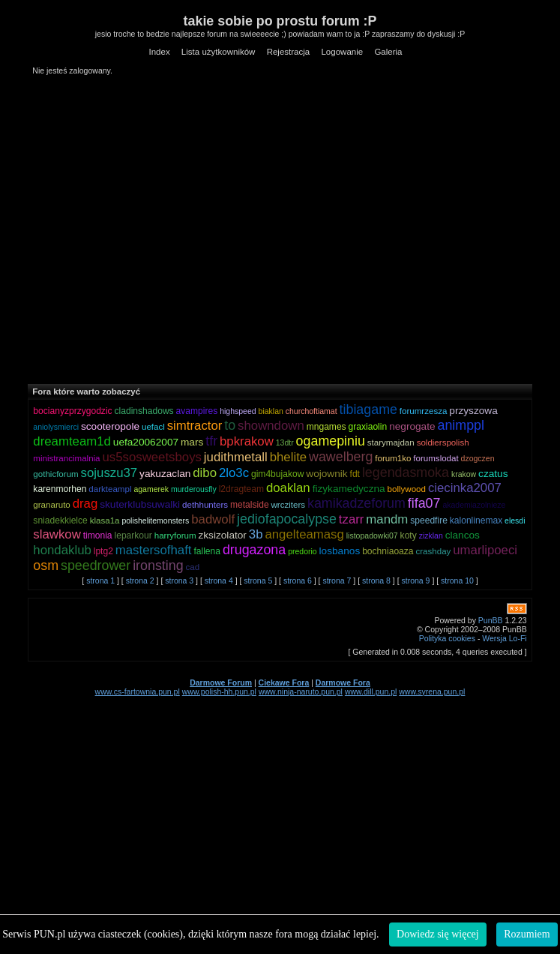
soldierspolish (443, 442)
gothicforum (55, 474)
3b (256, 534)
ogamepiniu (331, 441)
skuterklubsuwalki (140, 504)
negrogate (412, 426)
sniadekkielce (60, 520)
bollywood (407, 489)
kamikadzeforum (356, 503)
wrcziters (289, 505)
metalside (250, 505)
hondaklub (62, 550)
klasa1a (105, 520)
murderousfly (194, 489)
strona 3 (179, 580)
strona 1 (100, 580)
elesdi (515, 520)
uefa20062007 (146, 442)
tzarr (352, 519)
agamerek (151, 489)
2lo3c (234, 473)
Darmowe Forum (221, 682)
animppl (461, 425)
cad (193, 567)
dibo (205, 473)
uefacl (153, 427)
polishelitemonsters (155, 520)
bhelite (288, 457)
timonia (98, 535)
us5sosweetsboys (151, 457)
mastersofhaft (154, 550)
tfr (211, 441)
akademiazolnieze (474, 505)
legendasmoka (406, 472)
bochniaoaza (388, 551)
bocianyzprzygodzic (72, 411)
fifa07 (424, 503)
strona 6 (298, 580)
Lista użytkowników (219, 52)
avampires (197, 411)
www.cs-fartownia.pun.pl (138, 691)
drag (85, 504)
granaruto (51, 505)
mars (192, 442)
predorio (302, 551)
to (230, 425)
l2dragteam (241, 489)
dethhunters (205, 505)
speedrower (96, 565)
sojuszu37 (109, 473)
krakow (464, 474)
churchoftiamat (311, 411)
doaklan (288, 488)
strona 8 (376, 580)
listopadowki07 (372, 535)
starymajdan (391, 442)
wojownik (326, 474)
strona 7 (337, 580)
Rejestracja (289, 52)
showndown (271, 426)
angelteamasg (304, 534)
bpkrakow (247, 441)
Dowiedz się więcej (438, 934)
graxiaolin (368, 427)
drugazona (254, 550)
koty (409, 535)
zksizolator (222, 535)
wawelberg (341, 457)
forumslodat (436, 458)
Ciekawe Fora (284, 682)
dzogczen (478, 458)
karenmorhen (60, 489)
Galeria (388, 52)
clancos (463, 535)
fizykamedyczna (349, 489)
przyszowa (473, 411)
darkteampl (110, 489)
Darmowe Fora (343, 682)
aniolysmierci (56, 427)
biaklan (271, 411)
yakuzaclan (165, 474)
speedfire (429, 520)
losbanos (340, 551)
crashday (433, 551)
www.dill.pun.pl (371, 691)
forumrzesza (424, 411)
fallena (207, 551)
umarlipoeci (485, 550)
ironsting (158, 565)
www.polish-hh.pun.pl (219, 691)
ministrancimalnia (66, 458)
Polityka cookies (447, 638)
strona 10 (457, 580)
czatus (493, 474)
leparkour (133, 535)
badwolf (213, 519)
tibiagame (368, 409)
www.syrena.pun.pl (432, 691)
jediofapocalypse (287, 519)
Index (159, 52)
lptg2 (103, 551)
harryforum (175, 535)
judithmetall (236, 457)
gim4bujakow (277, 474)
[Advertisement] (155, 229)
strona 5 (258, 580)
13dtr (285, 442)
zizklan (431, 535)
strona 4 (219, 580)
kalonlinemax (476, 520)
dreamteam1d (72, 441)
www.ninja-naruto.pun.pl (301, 691)
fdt (355, 474)
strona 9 (416, 580)
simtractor (195, 426)
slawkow (57, 534)
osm (46, 565)
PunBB (491, 620)
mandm (387, 519)
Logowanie (342, 52)
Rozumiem (527, 934)
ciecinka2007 (465, 488)
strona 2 (140, 580)
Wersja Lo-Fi (504, 638)
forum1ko (393, 458)
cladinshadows (144, 411)
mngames (326, 427)
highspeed (238, 411)
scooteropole (110, 426)
